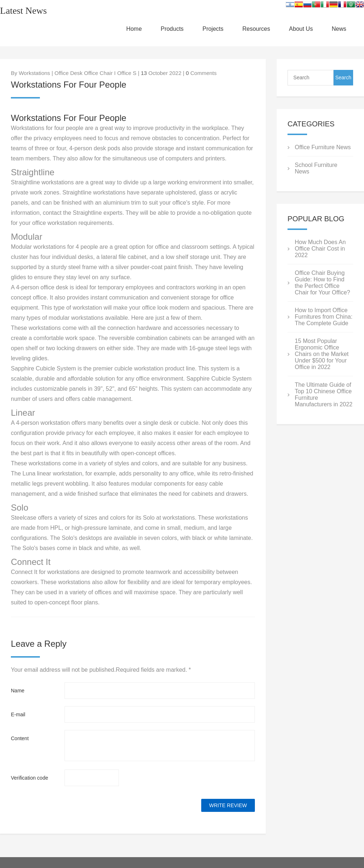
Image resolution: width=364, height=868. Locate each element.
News (339, 29)
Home (134, 29)
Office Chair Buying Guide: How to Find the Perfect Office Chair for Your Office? (322, 283)
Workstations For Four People (69, 118)
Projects (213, 29)
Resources (256, 29)
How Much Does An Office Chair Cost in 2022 (320, 249)
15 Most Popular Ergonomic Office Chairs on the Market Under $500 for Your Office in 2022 (322, 354)
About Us (301, 29)
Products (172, 29)
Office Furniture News (323, 147)
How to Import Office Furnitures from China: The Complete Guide (324, 317)
